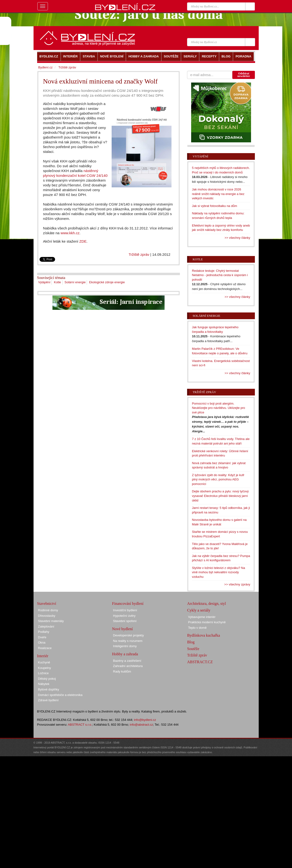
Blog (191, 642)
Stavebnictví (47, 604)
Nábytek (44, 684)
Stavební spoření (125, 621)
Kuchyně (44, 662)
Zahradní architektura (128, 666)
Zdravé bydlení (48, 700)
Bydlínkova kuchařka (203, 635)
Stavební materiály (51, 621)
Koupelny (45, 668)
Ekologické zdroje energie (107, 282)
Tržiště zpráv (139, 254)
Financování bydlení (128, 604)
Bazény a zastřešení (127, 661)
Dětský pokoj (47, 679)
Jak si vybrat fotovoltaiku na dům (215, 206)
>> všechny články (238, 238)
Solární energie (75, 282)
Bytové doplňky (49, 689)
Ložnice (43, 673)
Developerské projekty (129, 635)
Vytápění (44, 282)
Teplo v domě (197, 628)
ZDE (83, 241)
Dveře (42, 637)
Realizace (45, 648)
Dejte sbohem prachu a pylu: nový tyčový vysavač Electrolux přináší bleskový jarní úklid (220, 496)
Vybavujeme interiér (202, 617)
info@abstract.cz (141, 725)
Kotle (57, 282)
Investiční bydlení (125, 610)
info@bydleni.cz (145, 720)
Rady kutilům (122, 671)
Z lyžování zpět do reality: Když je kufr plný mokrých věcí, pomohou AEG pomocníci (218, 479)
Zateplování (46, 626)
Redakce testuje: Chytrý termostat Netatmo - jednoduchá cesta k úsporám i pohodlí (220, 275)
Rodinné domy (48, 610)
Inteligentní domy (125, 646)
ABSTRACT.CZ (200, 662)
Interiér (43, 656)
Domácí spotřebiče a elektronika (60, 695)
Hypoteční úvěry (124, 616)
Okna (42, 643)
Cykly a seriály (199, 610)
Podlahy (44, 632)
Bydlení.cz (46, 67)
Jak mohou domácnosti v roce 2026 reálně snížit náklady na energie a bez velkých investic (218, 194)
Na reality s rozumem (128, 641)
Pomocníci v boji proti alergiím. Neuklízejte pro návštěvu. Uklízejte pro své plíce (218, 408)
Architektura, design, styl (206, 604)
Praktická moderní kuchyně (207, 622)
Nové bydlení (123, 629)
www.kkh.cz (70, 233)
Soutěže (193, 649)
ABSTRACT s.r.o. (80, 725)
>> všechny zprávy (237, 584)
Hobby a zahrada (125, 654)
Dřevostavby (47, 616)
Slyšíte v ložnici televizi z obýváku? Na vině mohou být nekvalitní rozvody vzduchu (218, 572)
